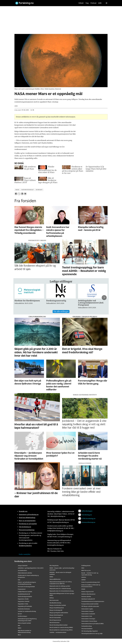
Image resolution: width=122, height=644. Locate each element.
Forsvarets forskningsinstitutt (26, 587)
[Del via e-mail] (25, 194)
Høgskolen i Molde (23, 599)
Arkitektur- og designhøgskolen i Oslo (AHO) (31, 568)
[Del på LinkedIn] (22, 194)
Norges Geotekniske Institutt (58, 605)
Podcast (93, 3)
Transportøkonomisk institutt (90, 604)
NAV (19, 625)
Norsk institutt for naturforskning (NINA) (61, 627)
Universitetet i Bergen (87, 611)
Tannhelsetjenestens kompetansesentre (93, 601)
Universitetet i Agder (87, 609)
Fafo (19, 580)
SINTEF (83, 580)
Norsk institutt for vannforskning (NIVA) (61, 630)
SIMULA (84, 577)
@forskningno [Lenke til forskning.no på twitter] (87, 511)
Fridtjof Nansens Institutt (25, 592)
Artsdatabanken (22, 570)
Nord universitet (54, 600)
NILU (19, 635)
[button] (104, 298)
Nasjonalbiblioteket (55, 579)
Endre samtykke (25, 554)
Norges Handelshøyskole (57, 608)
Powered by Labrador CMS (61, 641)
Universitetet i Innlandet (88, 614)
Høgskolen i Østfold (24, 601)
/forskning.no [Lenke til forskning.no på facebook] (87, 515)
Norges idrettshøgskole (56, 615)
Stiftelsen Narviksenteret (88, 594)
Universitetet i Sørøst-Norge (89, 621)
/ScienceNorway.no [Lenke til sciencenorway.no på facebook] (89, 522)
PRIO (83, 568)
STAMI (83, 589)
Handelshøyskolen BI (24, 594)
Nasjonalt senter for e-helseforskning (60, 588)
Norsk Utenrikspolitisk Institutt (59, 625)
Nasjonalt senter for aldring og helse (60, 586)
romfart (39, 190)
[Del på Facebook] (16, 194)
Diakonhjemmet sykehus (25, 573)
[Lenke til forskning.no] (45, 2)
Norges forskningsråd (56, 610)
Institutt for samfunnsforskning (27, 611)
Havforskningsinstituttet (25, 596)
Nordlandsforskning (55, 603)
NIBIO (20, 628)
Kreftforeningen (22, 616)
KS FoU (20, 614)
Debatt (81, 3)
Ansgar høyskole (23, 566)
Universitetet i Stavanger (88, 619)
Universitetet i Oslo (87, 616)
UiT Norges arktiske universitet (90, 606)
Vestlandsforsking (87, 626)
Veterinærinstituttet (87, 629)
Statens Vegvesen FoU (87, 592)
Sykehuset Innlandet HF (88, 599)
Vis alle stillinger (61, 312)
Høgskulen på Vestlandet (25, 606)
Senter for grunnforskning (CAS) (91, 582)
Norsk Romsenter (55, 623)
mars (17, 190)
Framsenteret (22, 589)
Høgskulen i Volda (23, 604)
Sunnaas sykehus (86, 596)
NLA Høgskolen (54, 566)
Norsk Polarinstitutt (55, 618)
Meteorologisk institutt (24, 623)
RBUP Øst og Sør (86, 570)
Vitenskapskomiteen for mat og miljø (92, 633)
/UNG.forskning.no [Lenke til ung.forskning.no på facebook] (89, 519)
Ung (87, 3)
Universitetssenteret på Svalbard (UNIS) (92, 624)
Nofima (52, 598)
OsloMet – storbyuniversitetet (58, 632)
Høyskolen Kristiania (24, 609)
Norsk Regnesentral (55, 620)
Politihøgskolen (86, 566)
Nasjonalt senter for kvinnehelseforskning (62, 591)
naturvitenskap (28, 190)
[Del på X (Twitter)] (19, 194)
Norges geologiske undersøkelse (59, 613)
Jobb (100, 3)
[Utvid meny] (106, 3)
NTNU (51, 577)
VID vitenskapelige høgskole (90, 631)
